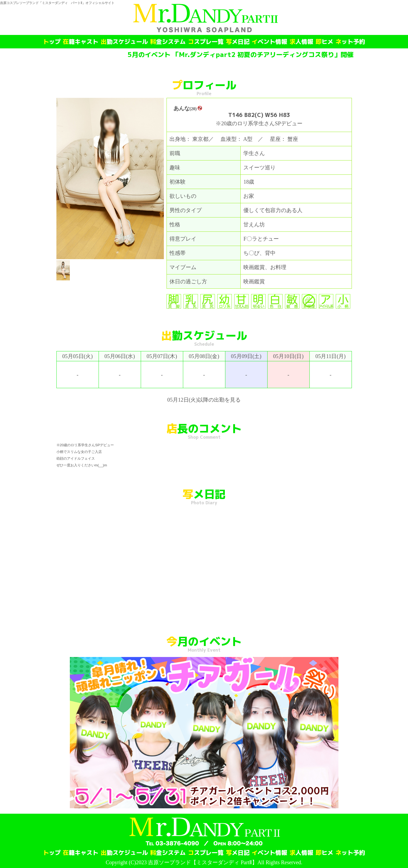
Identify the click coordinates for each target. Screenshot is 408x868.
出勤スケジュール (124, 42)
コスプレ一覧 (206, 42)
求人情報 (301, 42)
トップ (52, 42)
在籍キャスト (81, 42)
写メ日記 (238, 42)
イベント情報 (269, 42)
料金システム (168, 42)
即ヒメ (324, 42)
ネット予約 (350, 42)
